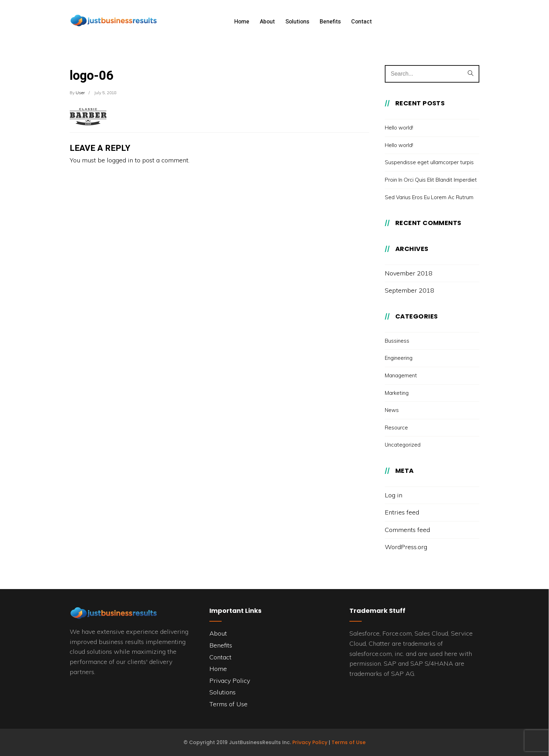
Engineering (399, 358)
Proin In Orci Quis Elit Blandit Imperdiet (431, 180)
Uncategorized (403, 445)
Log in (394, 495)
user (80, 93)
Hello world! (399, 128)
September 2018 (409, 290)
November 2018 (409, 273)
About (267, 22)
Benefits (330, 22)
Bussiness (397, 341)
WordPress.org (406, 547)
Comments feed (407, 530)
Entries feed (402, 512)
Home (242, 22)
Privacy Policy (230, 681)
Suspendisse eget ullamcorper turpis (429, 162)
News (392, 410)
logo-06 (92, 76)
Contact (362, 22)
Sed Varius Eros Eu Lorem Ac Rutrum (429, 197)
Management (401, 375)
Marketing (397, 393)
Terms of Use (228, 704)
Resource (396, 428)
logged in (120, 160)
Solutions (297, 22)
